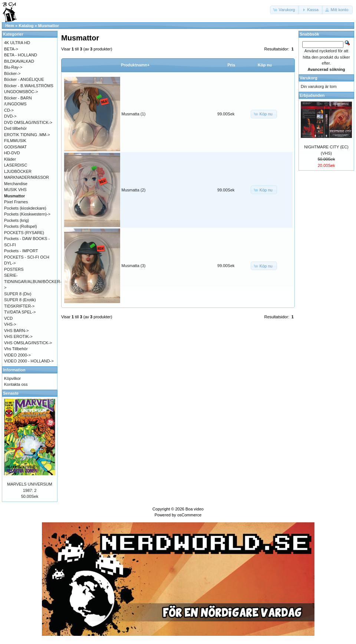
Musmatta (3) (134, 266)
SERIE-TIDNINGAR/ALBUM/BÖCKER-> (33, 281)
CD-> (9, 110)
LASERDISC (16, 165)
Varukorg (309, 78)
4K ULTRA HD (17, 43)
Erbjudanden (312, 95)
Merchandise (16, 184)
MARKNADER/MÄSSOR (27, 177)
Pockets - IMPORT (21, 251)
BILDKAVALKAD (19, 61)
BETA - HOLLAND (21, 55)
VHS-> (10, 324)
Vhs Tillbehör (16, 349)
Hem (10, 26)
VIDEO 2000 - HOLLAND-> (29, 361)
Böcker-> (12, 73)
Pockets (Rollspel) (21, 226)
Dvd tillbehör (15, 128)
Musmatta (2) (134, 190)
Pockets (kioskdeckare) (25, 208)
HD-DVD (12, 153)
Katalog (26, 26)
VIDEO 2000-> (17, 355)
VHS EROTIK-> (18, 336)
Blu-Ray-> (13, 67)
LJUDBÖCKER (18, 171)
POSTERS (14, 269)
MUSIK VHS (15, 190)
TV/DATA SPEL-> (20, 312)
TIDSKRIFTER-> (19, 306)
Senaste (11, 393)
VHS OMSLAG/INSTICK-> (28, 343)
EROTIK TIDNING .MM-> (27, 135)
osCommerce (189, 515)
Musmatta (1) (134, 114)
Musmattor (49, 26)
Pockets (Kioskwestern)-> (27, 214)
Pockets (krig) (17, 220)
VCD (8, 318)
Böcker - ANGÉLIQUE (24, 79)
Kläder (10, 159)
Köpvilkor (12, 378)
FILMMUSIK (15, 141)
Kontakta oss (16, 384)
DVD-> (10, 116)
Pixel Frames (16, 202)
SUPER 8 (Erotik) (20, 300)
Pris (231, 65)
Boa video (195, 509)
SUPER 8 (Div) (18, 294)
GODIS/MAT (15, 147)
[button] (285, 10)
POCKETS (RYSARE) (24, 233)
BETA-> (11, 49)
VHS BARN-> (16, 331)
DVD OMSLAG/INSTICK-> (28, 122)
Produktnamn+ (135, 65)
